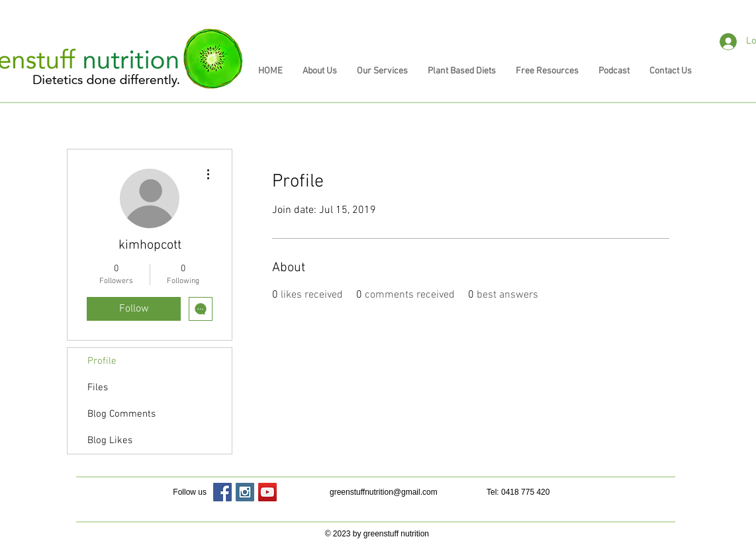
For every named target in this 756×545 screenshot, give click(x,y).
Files (98, 388)
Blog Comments (121, 414)
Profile (102, 361)
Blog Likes (110, 440)
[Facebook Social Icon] (222, 492)
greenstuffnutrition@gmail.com (384, 492)
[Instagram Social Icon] (245, 492)
